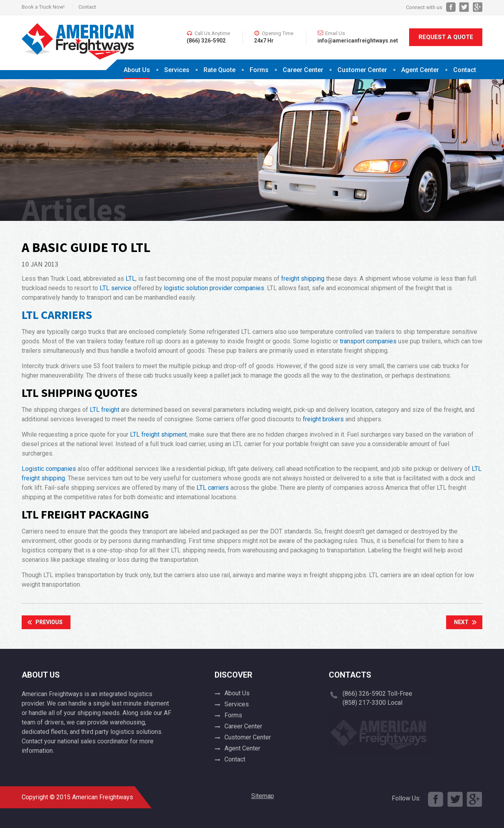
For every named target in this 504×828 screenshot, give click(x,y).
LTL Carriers (57, 315)
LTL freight (105, 410)
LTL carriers (213, 488)
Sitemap (263, 796)
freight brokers (323, 419)
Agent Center (420, 70)
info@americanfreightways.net (358, 41)
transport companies (368, 341)
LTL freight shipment (158, 434)
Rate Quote (220, 70)
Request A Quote (446, 37)
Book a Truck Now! (43, 7)
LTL (131, 279)
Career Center (303, 70)
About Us (137, 70)
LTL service (116, 288)
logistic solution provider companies (214, 288)
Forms (259, 70)
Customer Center (362, 70)
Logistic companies (49, 469)
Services (177, 70)
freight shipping (303, 279)
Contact (87, 7)
